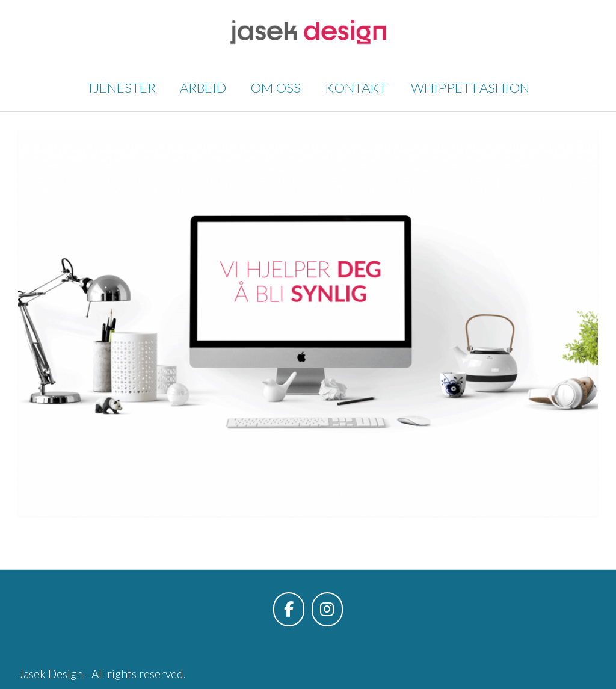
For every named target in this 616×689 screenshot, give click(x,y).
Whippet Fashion (470, 88)
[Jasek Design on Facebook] (289, 609)
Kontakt (356, 88)
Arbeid (203, 88)
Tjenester (121, 88)
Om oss (276, 88)
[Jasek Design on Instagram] (327, 609)
